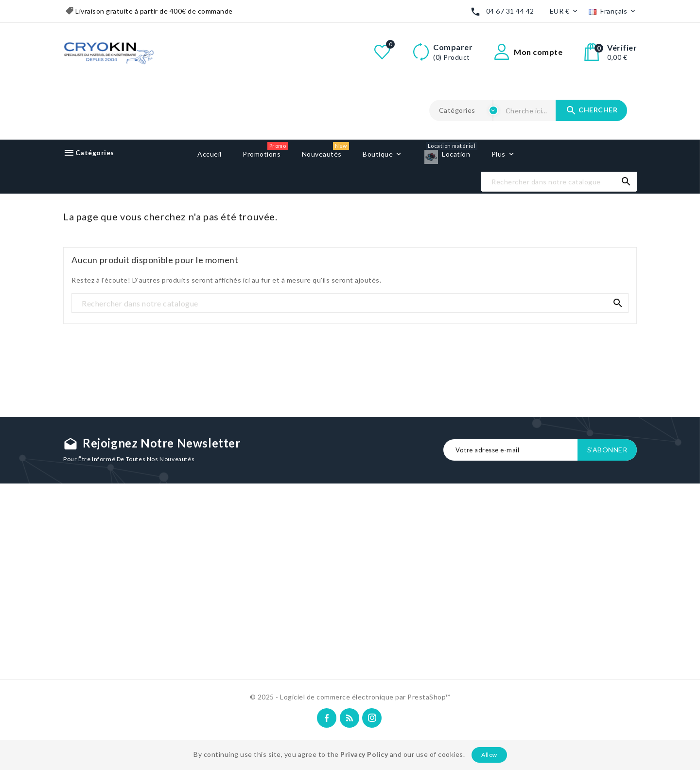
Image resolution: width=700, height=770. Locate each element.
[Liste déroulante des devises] (565, 11)
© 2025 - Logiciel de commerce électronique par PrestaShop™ (350, 697)
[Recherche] (559, 182)
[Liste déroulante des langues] (613, 11)
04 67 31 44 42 (510, 11)
